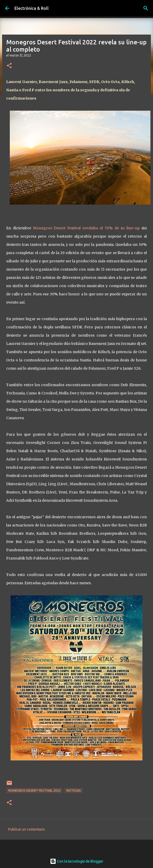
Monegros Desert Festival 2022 (34, 790)
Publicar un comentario (27, 829)
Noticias (74, 790)
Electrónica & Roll (32, 8)
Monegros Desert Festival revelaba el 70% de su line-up (86, 228)
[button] (9, 66)
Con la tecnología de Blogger (77, 861)
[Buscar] (146, 8)
